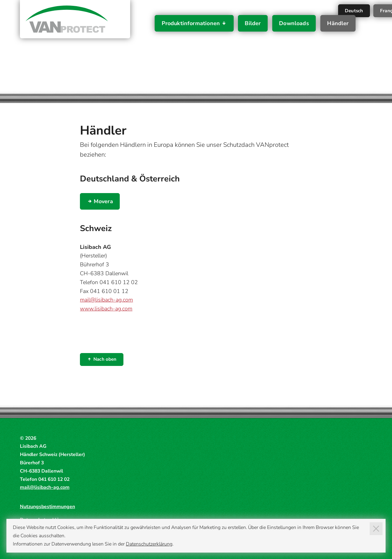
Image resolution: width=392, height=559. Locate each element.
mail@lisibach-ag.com (106, 300)
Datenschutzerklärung (149, 544)
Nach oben (105, 359)
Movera (103, 201)
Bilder (253, 23)
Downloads (294, 23)
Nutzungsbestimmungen (47, 507)
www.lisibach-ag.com (106, 309)
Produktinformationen (191, 23)
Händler (338, 23)
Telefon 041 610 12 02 (109, 282)
